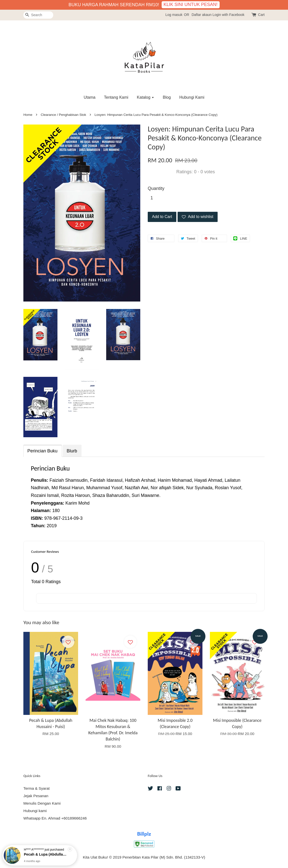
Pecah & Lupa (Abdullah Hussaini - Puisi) (46, 855)
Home (28, 115)
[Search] (38, 15)
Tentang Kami (116, 97)
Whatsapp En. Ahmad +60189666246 (55, 818)
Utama (89, 97)
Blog (167, 97)
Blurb (72, 451)
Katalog (145, 97)
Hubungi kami (35, 811)
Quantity (156, 188)
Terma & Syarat (36, 788)
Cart (261, 15)
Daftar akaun (201, 15)
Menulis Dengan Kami (42, 803)
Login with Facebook (228, 15)
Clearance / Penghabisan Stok (63, 115)
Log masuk (174, 15)
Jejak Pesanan (36, 796)
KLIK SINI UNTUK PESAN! (191, 4)
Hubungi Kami (192, 97)
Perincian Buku (42, 451)
